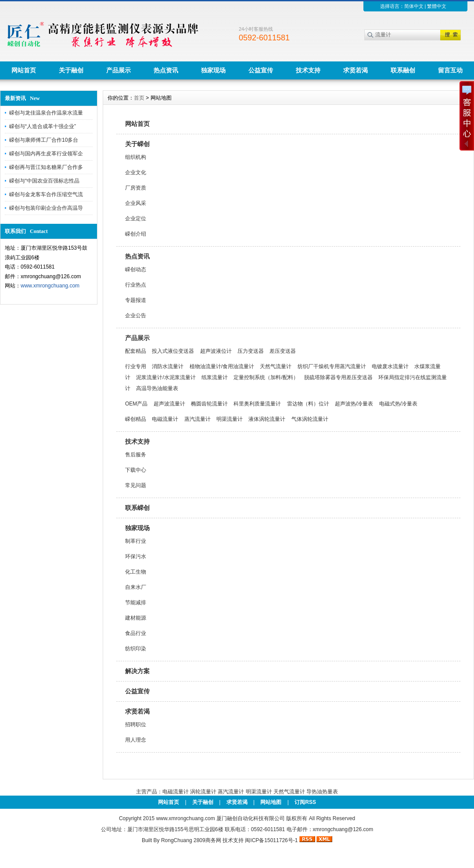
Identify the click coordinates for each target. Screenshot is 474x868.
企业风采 (136, 203)
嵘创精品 (136, 419)
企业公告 (136, 316)
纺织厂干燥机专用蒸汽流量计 (332, 366)
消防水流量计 (168, 366)
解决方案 (137, 671)
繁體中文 (437, 6)
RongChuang (177, 840)
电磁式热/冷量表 (398, 404)
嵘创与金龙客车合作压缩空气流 (46, 194)
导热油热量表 (322, 792)
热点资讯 (166, 70)
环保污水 (136, 556)
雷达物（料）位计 (308, 404)
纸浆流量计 (215, 377)
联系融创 (403, 70)
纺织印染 (136, 649)
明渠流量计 (230, 419)
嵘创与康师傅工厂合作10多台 (44, 140)
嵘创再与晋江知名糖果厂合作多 (46, 167)
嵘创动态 (136, 269)
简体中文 (414, 6)
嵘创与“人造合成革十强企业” (43, 126)
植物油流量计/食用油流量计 (222, 366)
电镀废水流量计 (390, 366)
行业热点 (136, 285)
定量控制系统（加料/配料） (266, 377)
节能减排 (136, 603)
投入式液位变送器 (173, 351)
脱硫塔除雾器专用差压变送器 (338, 377)
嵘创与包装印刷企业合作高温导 (46, 208)
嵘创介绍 (136, 234)
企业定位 (136, 219)
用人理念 (136, 740)
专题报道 (136, 300)
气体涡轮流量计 (310, 419)
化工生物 (136, 572)
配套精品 (136, 351)
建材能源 (136, 618)
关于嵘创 (137, 144)
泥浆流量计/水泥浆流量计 (166, 377)
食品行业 (136, 633)
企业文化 (136, 172)
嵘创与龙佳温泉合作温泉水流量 (46, 113)
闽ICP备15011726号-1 (271, 840)
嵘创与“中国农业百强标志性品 (44, 181)
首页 (139, 98)
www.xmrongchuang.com (50, 286)
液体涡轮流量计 (267, 419)
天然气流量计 (276, 366)
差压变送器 (283, 351)
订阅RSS (305, 802)
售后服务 (136, 455)
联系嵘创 (137, 508)
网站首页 (24, 70)
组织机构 (136, 157)
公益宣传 (261, 70)
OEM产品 (136, 404)
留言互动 (450, 70)
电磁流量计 (165, 419)
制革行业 (136, 541)
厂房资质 (136, 188)
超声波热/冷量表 (354, 404)
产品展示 (118, 70)
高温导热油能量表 (157, 388)
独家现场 (213, 70)
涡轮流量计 (203, 792)
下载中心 (136, 470)
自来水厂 (136, 587)
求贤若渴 (355, 70)
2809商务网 (207, 840)
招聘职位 (136, 725)
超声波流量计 (169, 404)
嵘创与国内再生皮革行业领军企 (46, 154)
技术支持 (308, 70)
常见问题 (136, 485)
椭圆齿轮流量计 (209, 404)
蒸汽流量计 (197, 419)
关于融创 (71, 70)
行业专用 (136, 366)
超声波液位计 (216, 351)
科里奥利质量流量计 (257, 404)
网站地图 (271, 802)
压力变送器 (251, 351)
